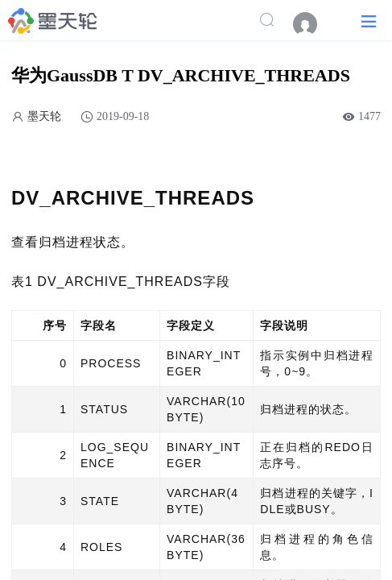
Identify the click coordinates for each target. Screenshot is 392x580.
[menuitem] (313, 24)
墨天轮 (44, 116)
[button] (369, 21)
